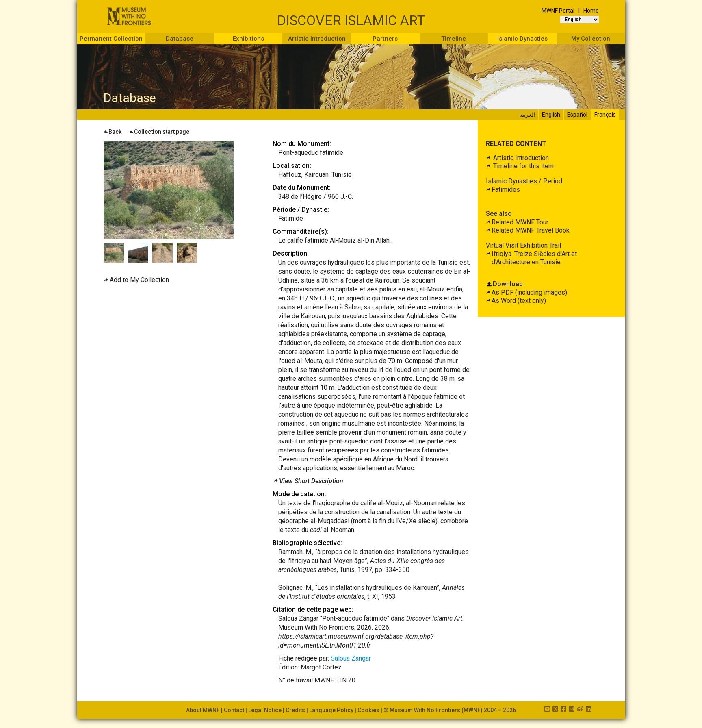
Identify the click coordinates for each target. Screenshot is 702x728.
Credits (295, 710)
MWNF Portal (558, 11)
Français (605, 115)
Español (577, 115)
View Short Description (311, 481)
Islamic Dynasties (522, 39)
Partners (385, 39)
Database (180, 39)
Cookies (368, 710)
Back (113, 132)
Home (591, 11)
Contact (234, 710)
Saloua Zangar (351, 658)
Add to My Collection (139, 280)
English (551, 115)
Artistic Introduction (317, 39)
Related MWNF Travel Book (531, 230)
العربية (527, 115)
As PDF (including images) (529, 292)
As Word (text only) (519, 301)
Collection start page (159, 132)
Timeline (454, 39)
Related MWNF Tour (520, 222)
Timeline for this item (523, 166)
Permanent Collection (111, 39)
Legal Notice (265, 710)
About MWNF (203, 710)
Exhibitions (248, 39)
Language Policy (331, 710)
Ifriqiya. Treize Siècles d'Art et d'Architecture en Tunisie (534, 258)
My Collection (591, 39)
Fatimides (506, 190)
